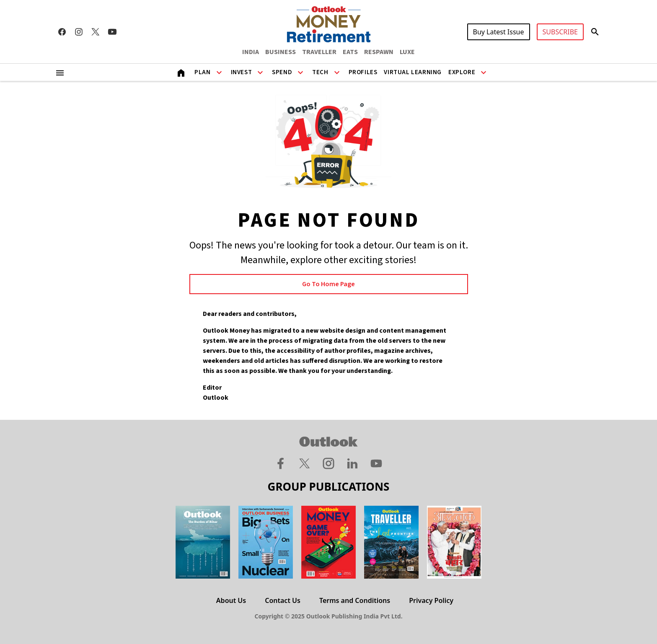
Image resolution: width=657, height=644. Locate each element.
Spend (282, 72)
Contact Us (283, 600)
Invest (242, 72)
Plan (202, 72)
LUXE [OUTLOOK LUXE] (407, 52)
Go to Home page (328, 284)
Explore (462, 72)
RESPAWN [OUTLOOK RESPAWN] (379, 52)
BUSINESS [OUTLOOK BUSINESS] (281, 52)
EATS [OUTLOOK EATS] (350, 52)
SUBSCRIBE (560, 32)
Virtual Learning (413, 72)
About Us (231, 600)
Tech (320, 72)
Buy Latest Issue (499, 32)
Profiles (363, 72)
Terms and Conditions (355, 600)
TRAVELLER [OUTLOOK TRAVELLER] (319, 52)
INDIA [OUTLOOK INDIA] (251, 52)
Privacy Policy (431, 600)
